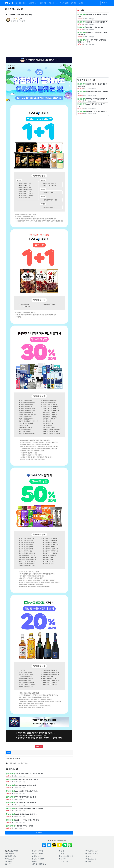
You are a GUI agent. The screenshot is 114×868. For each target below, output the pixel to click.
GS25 (25, 3)
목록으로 (39, 833)
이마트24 (44, 3)
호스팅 (9, 861)
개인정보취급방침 (39, 864)
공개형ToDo (10, 856)
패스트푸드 (91, 859)
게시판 (80, 3)
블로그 (89, 856)
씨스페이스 (54, 3)
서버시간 (63, 861)
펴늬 (9, 3)
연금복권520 (38, 859)
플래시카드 (37, 856)
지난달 (73, 3)
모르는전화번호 (66, 856)
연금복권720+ (92, 851)
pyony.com (15, 851)
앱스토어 (10, 859)
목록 (9, 752)
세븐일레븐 (34, 3)
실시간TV (10, 853)
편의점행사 (37, 851)
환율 (88, 861)
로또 (61, 851)
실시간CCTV (37, 853)
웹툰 (35, 861)
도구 (8, 864)
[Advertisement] (39, 39)
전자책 (62, 859)
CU (20, 3)
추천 (39, 746)
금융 (61, 853)
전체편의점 (64, 3)
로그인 (105, 3)
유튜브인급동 (92, 853)
